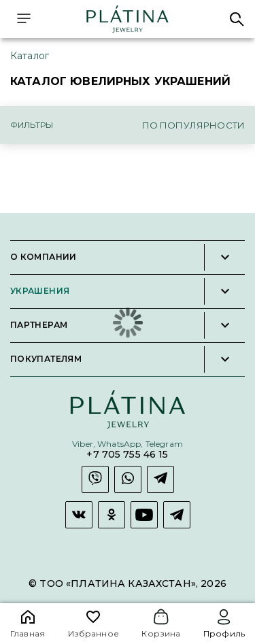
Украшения (40, 291)
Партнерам (39, 325)
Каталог (30, 56)
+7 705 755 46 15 (127, 455)
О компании (44, 257)
